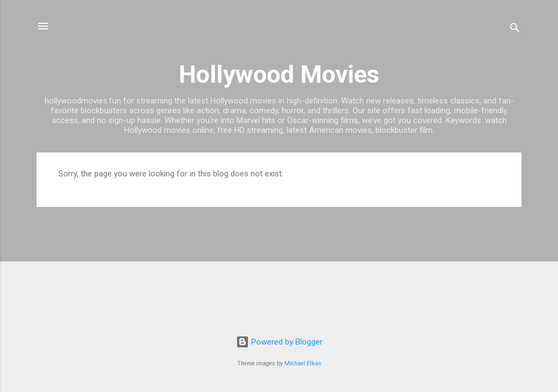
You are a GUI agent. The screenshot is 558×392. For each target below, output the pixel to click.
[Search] (515, 30)
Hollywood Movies (279, 74)
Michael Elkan (303, 363)
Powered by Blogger (279, 342)
